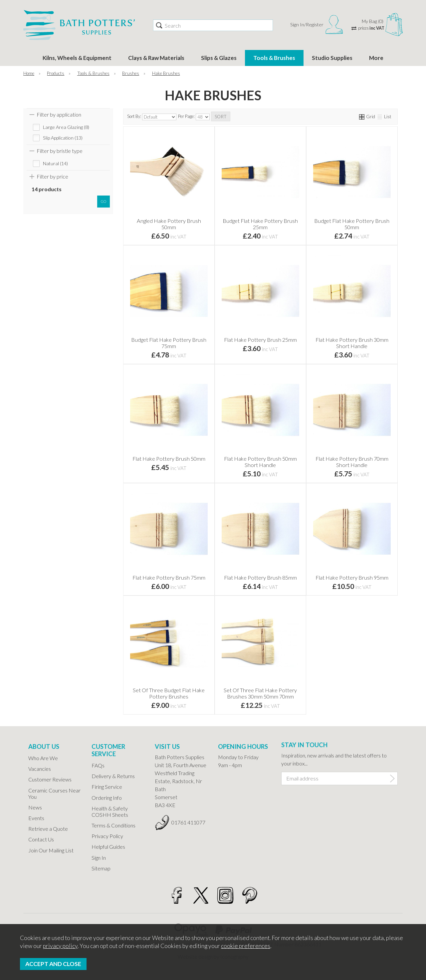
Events (36, 818)
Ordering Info (107, 798)
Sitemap (101, 868)
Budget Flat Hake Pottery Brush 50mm (352, 224)
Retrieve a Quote (48, 829)
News (35, 807)
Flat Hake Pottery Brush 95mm (352, 577)
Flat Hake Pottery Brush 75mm (169, 577)
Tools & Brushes (274, 58)
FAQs (98, 765)
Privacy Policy (107, 836)
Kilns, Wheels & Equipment (77, 58)
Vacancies (40, 769)
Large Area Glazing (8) (66, 127)
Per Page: (194, 117)
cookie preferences (246, 946)
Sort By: (152, 117)
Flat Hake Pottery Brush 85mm (260, 577)
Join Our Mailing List (51, 850)
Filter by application (59, 114)
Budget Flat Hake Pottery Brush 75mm (169, 343)
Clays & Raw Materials (156, 58)
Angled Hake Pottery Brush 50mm (169, 224)
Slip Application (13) (63, 138)
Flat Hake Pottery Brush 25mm (260, 340)
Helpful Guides (108, 847)
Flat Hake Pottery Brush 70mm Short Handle (352, 462)
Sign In (99, 858)
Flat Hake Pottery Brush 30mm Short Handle (352, 343)
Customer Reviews (50, 779)
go (104, 201)
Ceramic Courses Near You (54, 793)
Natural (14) (55, 163)
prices (371, 28)
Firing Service (107, 787)
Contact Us (41, 839)
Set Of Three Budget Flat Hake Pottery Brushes (169, 693)
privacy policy (60, 946)
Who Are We (43, 758)
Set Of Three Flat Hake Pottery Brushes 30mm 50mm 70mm (260, 693)
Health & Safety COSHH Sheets (110, 811)
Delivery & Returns (113, 776)
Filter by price (52, 176)
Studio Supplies (332, 58)
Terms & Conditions (113, 825)
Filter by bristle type (60, 151)
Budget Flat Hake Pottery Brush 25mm (260, 224)
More (376, 58)
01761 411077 (188, 822)
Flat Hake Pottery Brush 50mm (169, 459)
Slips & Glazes (219, 58)
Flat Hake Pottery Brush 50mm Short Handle (260, 462)
